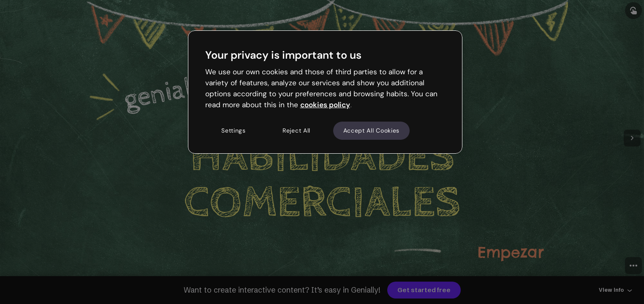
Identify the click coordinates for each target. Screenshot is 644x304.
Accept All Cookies (372, 130)
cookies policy (325, 105)
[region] (325, 92)
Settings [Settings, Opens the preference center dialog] (234, 130)
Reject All (296, 130)
